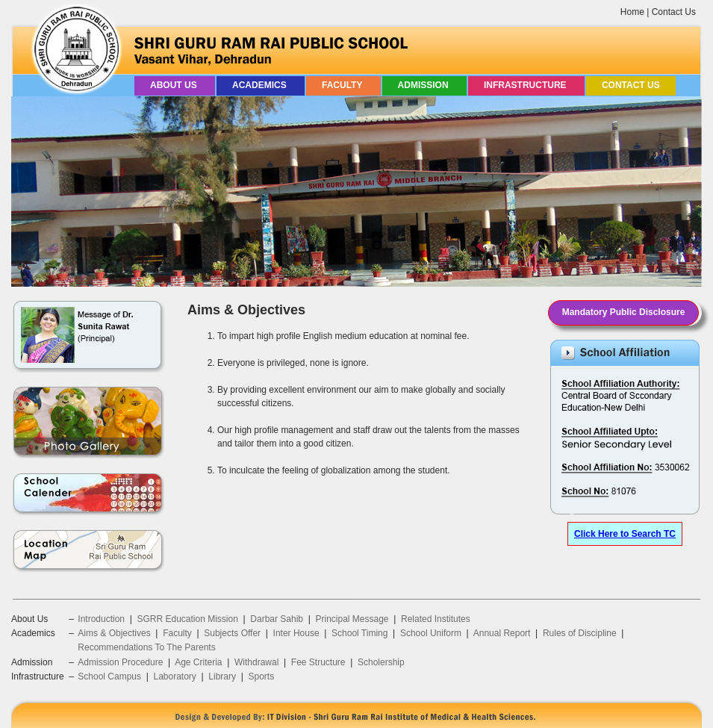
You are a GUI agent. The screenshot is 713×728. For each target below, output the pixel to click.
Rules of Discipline (580, 633)
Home (632, 12)
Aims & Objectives (114, 633)
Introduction (101, 619)
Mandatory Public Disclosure (624, 312)
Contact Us (674, 12)
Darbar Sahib (277, 619)
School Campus (109, 676)
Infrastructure (526, 85)
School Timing (359, 633)
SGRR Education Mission (187, 619)
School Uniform (431, 633)
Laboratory (174, 676)
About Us (175, 85)
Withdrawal (256, 662)
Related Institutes (436, 619)
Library (222, 676)
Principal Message (352, 619)
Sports (261, 676)
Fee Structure (318, 662)
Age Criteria (198, 662)
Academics (261, 85)
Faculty (343, 85)
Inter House (296, 633)
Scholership (381, 662)
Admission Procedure (120, 662)
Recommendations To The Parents (146, 647)
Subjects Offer (232, 633)
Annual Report (502, 633)
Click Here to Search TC (625, 534)
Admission (424, 85)
